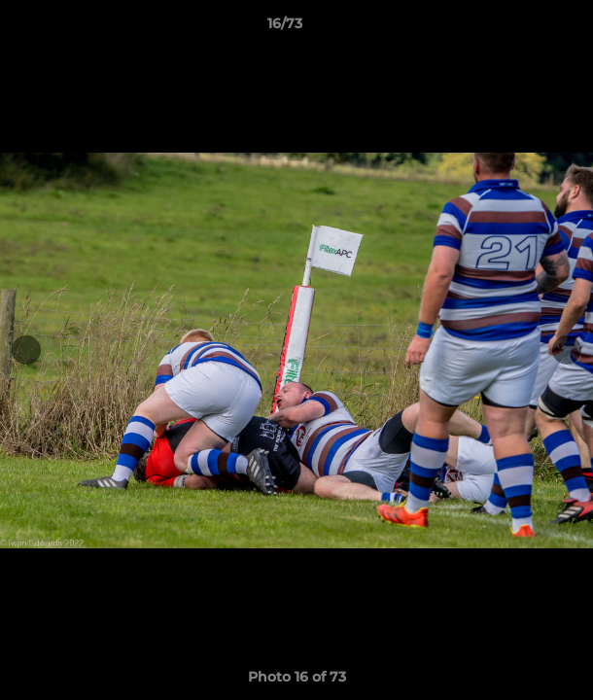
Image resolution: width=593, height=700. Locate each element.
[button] (523, 28)
